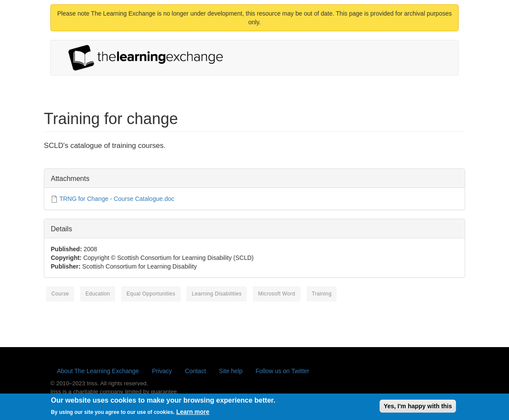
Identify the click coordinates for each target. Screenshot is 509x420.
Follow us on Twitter (283, 371)
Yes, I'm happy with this (418, 408)
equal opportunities (151, 294)
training (322, 294)
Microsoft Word (277, 294)
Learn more (193, 414)
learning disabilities (216, 294)
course (60, 294)
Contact (195, 371)
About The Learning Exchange (98, 371)
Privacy (162, 371)
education (98, 294)
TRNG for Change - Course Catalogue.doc (117, 199)
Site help (231, 371)
